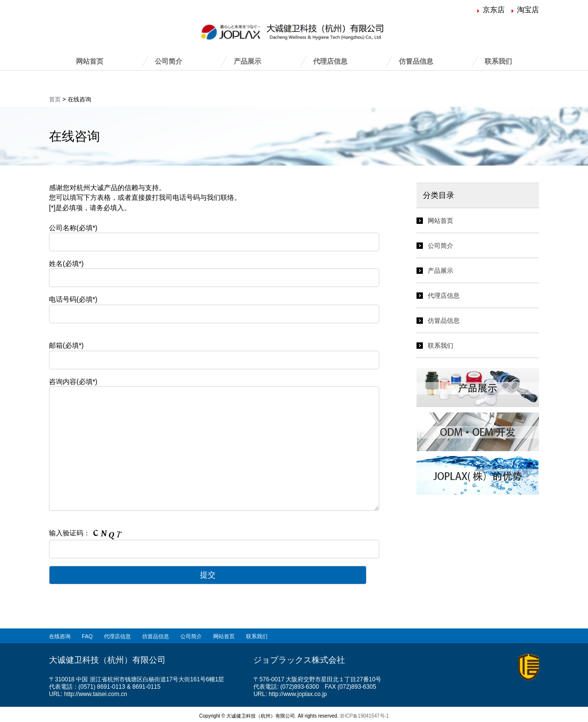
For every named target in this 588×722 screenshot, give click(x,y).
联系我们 (498, 61)
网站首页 (90, 61)
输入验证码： (225, 544)
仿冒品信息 (416, 61)
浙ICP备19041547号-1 (364, 716)
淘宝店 (528, 10)
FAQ (87, 636)
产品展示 (247, 61)
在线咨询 (60, 636)
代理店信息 (330, 61)
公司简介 (169, 61)
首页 (55, 99)
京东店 (494, 10)
